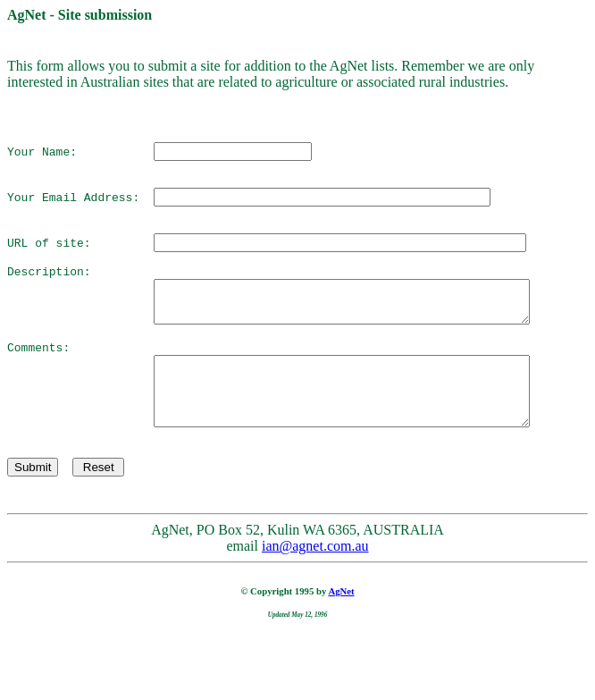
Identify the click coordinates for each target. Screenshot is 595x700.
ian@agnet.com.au (315, 605)
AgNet (341, 650)
